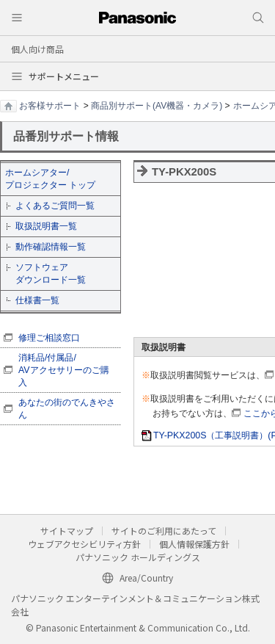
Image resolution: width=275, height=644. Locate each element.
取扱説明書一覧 (46, 226)
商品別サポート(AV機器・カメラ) (157, 106)
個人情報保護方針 (194, 544)
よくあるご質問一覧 (55, 206)
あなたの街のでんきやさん (67, 409)
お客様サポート (50, 106)
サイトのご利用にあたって (164, 531)
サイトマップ (67, 531)
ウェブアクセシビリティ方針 (84, 544)
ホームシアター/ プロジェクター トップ (50, 179)
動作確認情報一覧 (51, 247)
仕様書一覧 (37, 300)
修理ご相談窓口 (49, 338)
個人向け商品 (37, 49)
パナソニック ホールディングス (138, 557)
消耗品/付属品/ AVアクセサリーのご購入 (64, 370)
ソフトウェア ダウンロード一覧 (51, 274)
